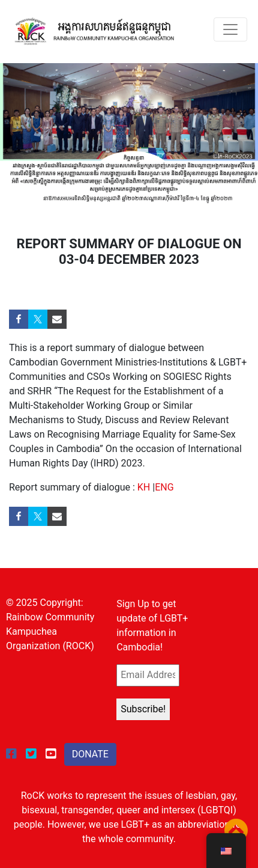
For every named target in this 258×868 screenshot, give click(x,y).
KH (144, 487)
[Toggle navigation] (230, 29)
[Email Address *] (148, 675)
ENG (164, 487)
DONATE (90, 754)
